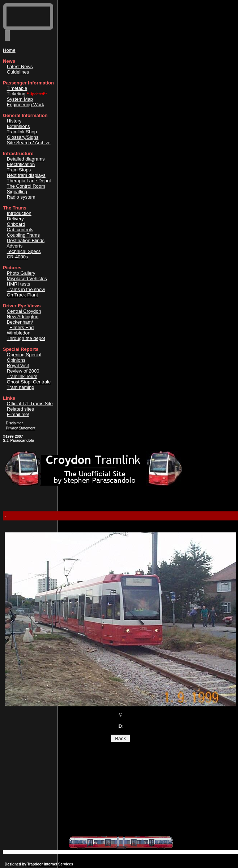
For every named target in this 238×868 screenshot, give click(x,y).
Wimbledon (19, 333)
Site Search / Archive (29, 143)
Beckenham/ (20, 322)
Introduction (19, 213)
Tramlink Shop (22, 132)
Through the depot (26, 338)
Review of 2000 (23, 371)
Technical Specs (24, 251)
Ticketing (16, 94)
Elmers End (22, 327)
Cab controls (20, 230)
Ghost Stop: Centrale (29, 382)
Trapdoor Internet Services (50, 864)
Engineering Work (25, 105)
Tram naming (21, 387)
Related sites (20, 409)
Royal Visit (18, 366)
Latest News (20, 67)
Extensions (18, 126)
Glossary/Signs (23, 137)
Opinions (16, 360)
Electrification (21, 164)
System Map (20, 99)
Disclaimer (14, 423)
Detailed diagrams (26, 159)
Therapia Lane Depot (29, 181)
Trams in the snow (26, 289)
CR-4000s (18, 257)
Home (9, 50)
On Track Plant (22, 295)
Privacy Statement (20, 428)
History (14, 121)
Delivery (15, 219)
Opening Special (24, 355)
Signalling (17, 192)
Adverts (14, 246)
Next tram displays (26, 175)
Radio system (21, 197)
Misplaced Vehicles (27, 279)
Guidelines (18, 72)
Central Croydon (24, 311)
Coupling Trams (23, 235)
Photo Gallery (21, 273)
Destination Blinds (26, 240)
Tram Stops (19, 170)
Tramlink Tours (22, 376)
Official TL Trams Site (30, 404)
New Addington (23, 317)
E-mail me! (18, 414)
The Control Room (26, 186)
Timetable (17, 88)
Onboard (16, 224)
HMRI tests (18, 284)
